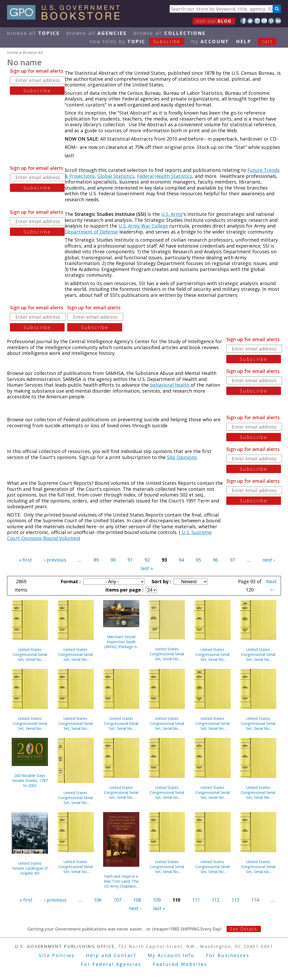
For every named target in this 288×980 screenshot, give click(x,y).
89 (96, 560)
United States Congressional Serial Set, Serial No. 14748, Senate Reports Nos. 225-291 (258, 792)
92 (147, 560)
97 (233, 560)
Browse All (33, 33)
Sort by (161, 581)
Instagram (257, 21)
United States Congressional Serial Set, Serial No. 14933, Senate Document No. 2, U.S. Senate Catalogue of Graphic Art (167, 654)
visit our (214, 21)
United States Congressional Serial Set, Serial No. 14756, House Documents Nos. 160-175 (212, 654)
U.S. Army (172, 214)
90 (113, 560)
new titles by (140, 41)
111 (196, 900)
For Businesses (228, 955)
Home (13, 52)
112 (216, 900)
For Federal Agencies (111, 964)
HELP (244, 41)
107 (117, 900)
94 (181, 560)
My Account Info (171, 955)
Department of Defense (91, 232)
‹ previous (55, 560)
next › (269, 560)
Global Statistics (116, 176)
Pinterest (271, 21)
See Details (243, 929)
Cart (267, 41)
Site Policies (57, 955)
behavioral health (170, 385)
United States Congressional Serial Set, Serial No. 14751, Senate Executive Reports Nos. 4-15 (76, 798)
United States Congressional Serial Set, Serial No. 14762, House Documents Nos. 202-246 (76, 654)
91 (130, 560)
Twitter (250, 21)
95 (198, 560)
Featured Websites (180, 964)
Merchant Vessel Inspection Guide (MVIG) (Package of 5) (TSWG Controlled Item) (121, 642)
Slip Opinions (182, 457)
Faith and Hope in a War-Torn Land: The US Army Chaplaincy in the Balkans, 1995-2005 (121, 881)
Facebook (243, 21)
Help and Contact (111, 955)
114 (255, 900)
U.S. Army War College (143, 226)
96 (215, 560)
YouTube (264, 21)
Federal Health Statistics (165, 176)
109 (157, 900)
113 (235, 900)
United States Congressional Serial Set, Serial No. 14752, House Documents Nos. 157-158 (258, 723)
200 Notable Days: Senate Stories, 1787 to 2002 (30, 780)
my (210, 41)
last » (147, 568)
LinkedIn (278, 21)
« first (26, 560)
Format (70, 581)
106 (98, 900)
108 (137, 900)
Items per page (124, 590)
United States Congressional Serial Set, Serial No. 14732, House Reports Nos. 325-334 (76, 867)
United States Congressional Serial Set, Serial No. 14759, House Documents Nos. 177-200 (212, 792)
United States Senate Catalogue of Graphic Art (30, 868)
